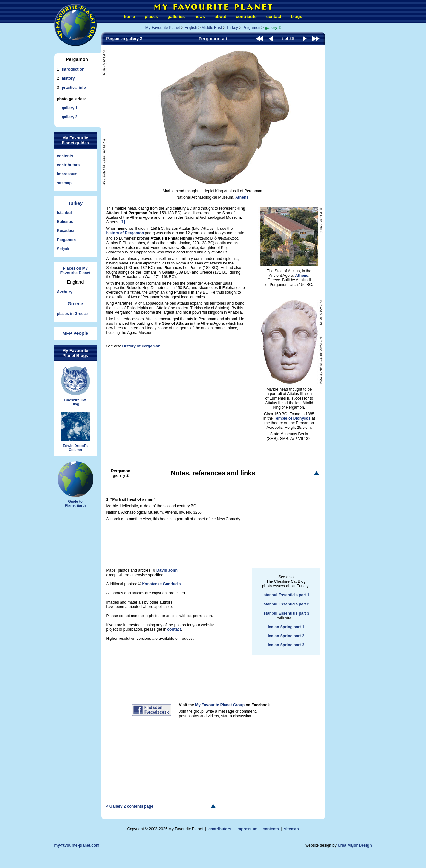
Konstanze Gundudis (161, 584)
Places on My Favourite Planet (75, 271)
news (200, 16)
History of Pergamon (142, 346)
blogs (297, 16)
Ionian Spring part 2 (286, 636)
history (68, 78)
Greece (75, 304)
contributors (69, 165)
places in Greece (72, 314)
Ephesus (65, 222)
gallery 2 (70, 117)
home (129, 16)
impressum (67, 174)
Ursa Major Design (355, 845)
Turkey (75, 203)
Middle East (212, 28)
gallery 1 (70, 108)
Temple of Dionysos (292, 418)
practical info (74, 88)
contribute (246, 16)
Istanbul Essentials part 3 (286, 613)
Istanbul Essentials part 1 (286, 595)
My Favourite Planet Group (220, 705)
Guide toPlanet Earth (75, 484)
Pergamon (67, 240)
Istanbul (64, 213)
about (220, 16)
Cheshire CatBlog (75, 386)
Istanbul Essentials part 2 (286, 604)
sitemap (64, 183)
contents (65, 156)
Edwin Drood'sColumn (75, 432)
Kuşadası (66, 231)
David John (167, 570)
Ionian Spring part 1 (286, 627)
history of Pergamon (125, 233)
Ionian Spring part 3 (286, 645)
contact (274, 16)
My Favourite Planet (163, 28)
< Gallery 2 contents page (130, 806)
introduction (73, 69)
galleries (176, 16)
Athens (242, 197)
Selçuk (63, 249)
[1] (123, 222)
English (191, 28)
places (151, 16)
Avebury (65, 292)
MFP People (75, 333)
